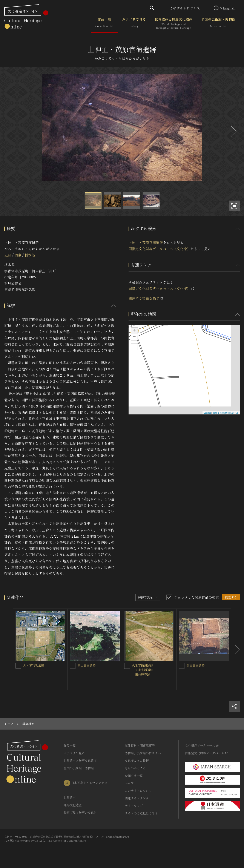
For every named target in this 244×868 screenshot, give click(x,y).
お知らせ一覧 (134, 776)
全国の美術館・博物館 (218, 23)
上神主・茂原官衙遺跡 (146, 242)
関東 (18, 255)
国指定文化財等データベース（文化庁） (160, 249)
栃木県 (30, 255)
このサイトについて (185, 8)
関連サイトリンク (137, 798)
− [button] (134, 337)
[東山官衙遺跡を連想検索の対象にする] (73, 666)
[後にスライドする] (233, 131)
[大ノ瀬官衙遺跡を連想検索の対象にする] (18, 666)
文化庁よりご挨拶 (137, 761)
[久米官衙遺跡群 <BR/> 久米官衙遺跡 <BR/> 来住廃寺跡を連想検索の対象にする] (127, 666)
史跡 (8, 255)
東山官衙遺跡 (87, 665)
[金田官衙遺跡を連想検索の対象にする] (182, 666)
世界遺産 (70, 797)
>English (225, 8)
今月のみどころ (135, 768)
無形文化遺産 (73, 805)
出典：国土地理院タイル (226, 413)
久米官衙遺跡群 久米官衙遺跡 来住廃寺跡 (144, 670)
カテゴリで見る (134, 23)
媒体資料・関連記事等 (140, 745)
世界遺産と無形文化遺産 (173, 23)
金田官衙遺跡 (196, 665)
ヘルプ (129, 783)
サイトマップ (134, 806)
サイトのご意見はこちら (141, 813)
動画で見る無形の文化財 (80, 813)
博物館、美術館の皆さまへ (143, 753)
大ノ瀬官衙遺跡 (34, 665)
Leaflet (207, 413)
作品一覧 (104, 23)
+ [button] (134, 331)
